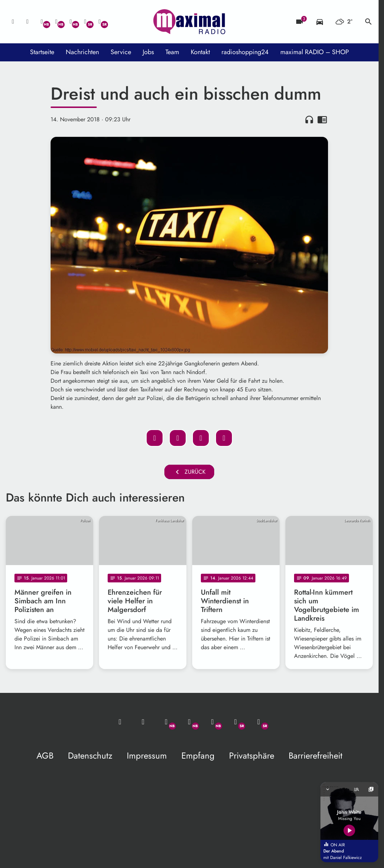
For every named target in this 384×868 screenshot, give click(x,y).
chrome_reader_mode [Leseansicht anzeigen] (322, 120)
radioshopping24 (245, 52)
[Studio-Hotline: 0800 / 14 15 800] (27, 22)
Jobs (148, 52)
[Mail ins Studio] (13, 22)
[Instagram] (71, 22)
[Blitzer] (299, 22)
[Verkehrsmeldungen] (320, 22)
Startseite (42, 52)
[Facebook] (56, 22)
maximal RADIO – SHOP (315, 52)
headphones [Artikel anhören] (309, 120)
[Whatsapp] (42, 22)
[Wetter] (344, 22)
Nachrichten (82, 52)
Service (121, 52)
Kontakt (200, 52)
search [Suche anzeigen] (368, 22)
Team (172, 52)
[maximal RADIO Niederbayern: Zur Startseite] (189, 22)
